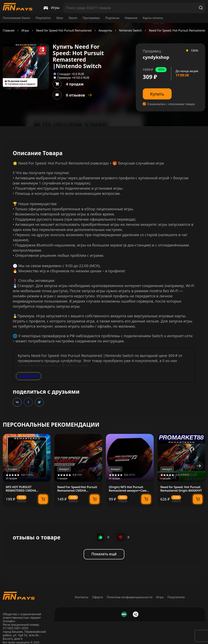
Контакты (82, 597)
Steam (73, 18)
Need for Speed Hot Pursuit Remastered (64, 31)
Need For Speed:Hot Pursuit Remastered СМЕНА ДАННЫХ (77, 489)
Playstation (43, 18)
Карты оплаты (153, 18)
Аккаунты (105, 31)
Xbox (60, 18)
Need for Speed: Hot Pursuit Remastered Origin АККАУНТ (181, 489)
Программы (91, 18)
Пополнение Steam (17, 18)
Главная (9, 31)
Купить (157, 94)
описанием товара (182, 104)
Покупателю (176, 597)
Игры (25, 31)
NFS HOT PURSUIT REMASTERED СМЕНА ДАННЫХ (21, 489)
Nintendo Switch (131, 31)
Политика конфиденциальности (129, 597)
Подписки (112, 18)
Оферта (98, 597)
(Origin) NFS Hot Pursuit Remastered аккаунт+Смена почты (129, 489)
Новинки (131, 18)
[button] (199, 466)
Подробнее (29, 376)
